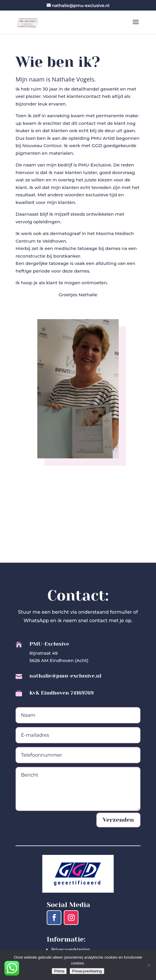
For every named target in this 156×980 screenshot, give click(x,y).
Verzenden (118, 820)
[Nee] (149, 965)
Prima (59, 971)
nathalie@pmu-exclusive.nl (65, 676)
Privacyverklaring (70, 949)
